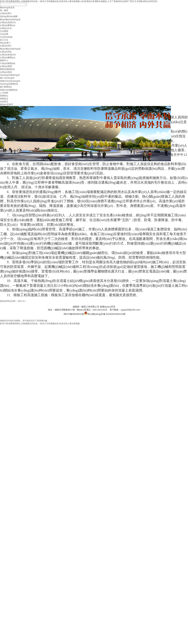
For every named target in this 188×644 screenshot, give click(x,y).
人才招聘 (4, 93)
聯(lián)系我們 (6, 104)
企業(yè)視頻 (6, 72)
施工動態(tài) (6, 87)
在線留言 (4, 102)
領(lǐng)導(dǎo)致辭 (9, 16)
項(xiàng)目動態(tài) (9, 84)
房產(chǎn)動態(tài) (9, 90)
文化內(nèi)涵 (6, 37)
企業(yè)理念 (6, 52)
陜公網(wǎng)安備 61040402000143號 (105, 314)
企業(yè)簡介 (6, 13)
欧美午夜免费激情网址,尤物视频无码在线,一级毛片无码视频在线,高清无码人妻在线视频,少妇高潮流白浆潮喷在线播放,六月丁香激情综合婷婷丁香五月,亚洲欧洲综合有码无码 (79, 1)
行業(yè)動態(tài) (8, 63)
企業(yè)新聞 (6, 66)
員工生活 (4, 40)
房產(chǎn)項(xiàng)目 (10, 81)
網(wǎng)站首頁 (7, 8)
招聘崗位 (4, 96)
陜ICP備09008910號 (74, 314)
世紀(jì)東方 (5, 43)
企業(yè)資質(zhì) (8, 22)
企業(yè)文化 (6, 28)
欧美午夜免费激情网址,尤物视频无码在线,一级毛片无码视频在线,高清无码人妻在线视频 (40, 324)
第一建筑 (4, 10)
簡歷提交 (4, 99)
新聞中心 (4, 60)
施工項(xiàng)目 (7, 78)
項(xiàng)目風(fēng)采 (10, 75)
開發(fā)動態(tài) (7, 69)
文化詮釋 (4, 34)
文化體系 (4, 31)
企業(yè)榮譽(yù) (8, 25)
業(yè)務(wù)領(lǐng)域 (10, 20)
